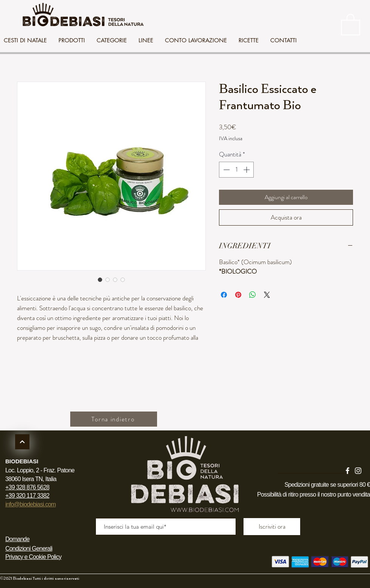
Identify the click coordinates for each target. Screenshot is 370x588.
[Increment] (247, 170)
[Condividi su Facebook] (224, 295)
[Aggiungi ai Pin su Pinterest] (238, 295)
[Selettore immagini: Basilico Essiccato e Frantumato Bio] (100, 280)
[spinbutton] (237, 170)
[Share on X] (267, 295)
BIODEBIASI (22, 461)
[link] (351, 24)
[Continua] (22, 442)
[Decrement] (226, 170)
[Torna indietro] (114, 419)
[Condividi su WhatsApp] (253, 295)
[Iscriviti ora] (272, 527)
